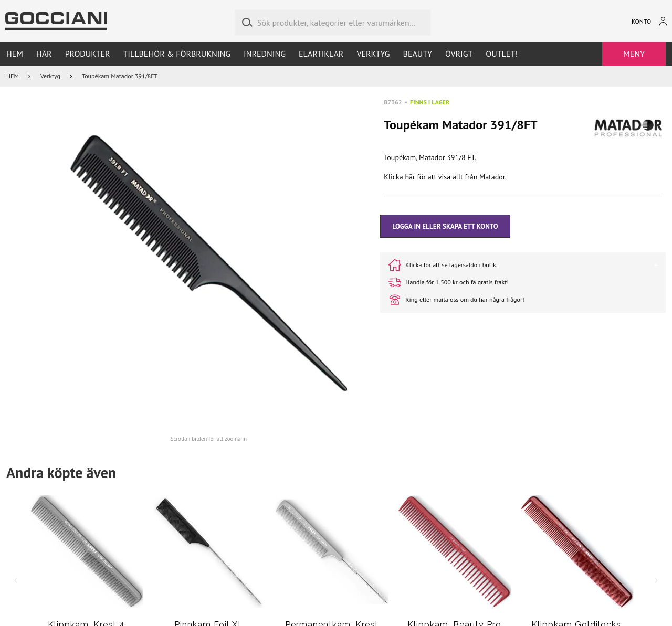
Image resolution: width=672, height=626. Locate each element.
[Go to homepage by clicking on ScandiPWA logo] (56, 21)
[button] (209, 263)
